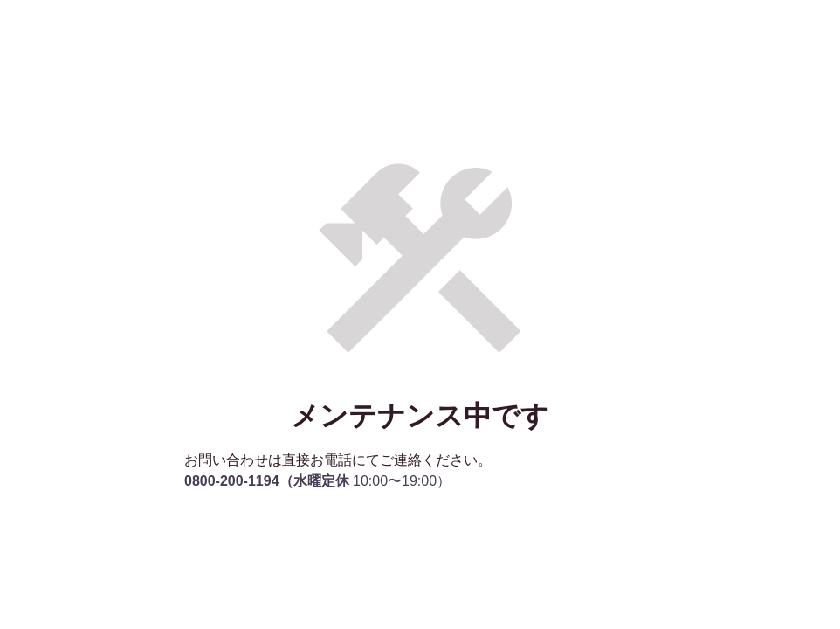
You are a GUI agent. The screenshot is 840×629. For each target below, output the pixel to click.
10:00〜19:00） (317, 481)
